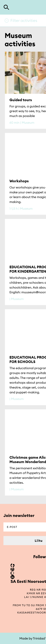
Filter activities (24, 20)
